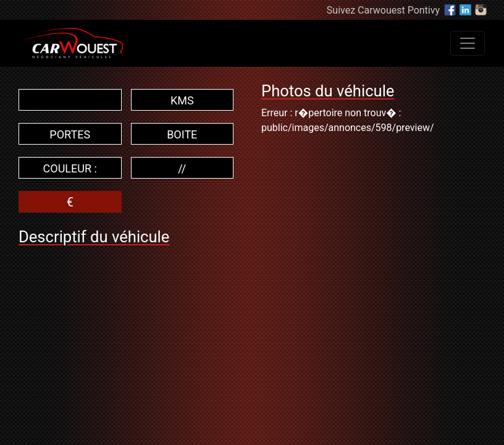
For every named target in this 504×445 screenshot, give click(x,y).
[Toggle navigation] (468, 43)
